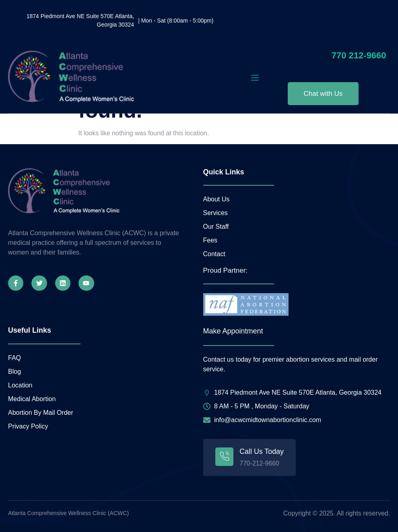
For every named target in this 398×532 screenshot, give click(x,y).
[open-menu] (255, 78)
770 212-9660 (359, 55)
